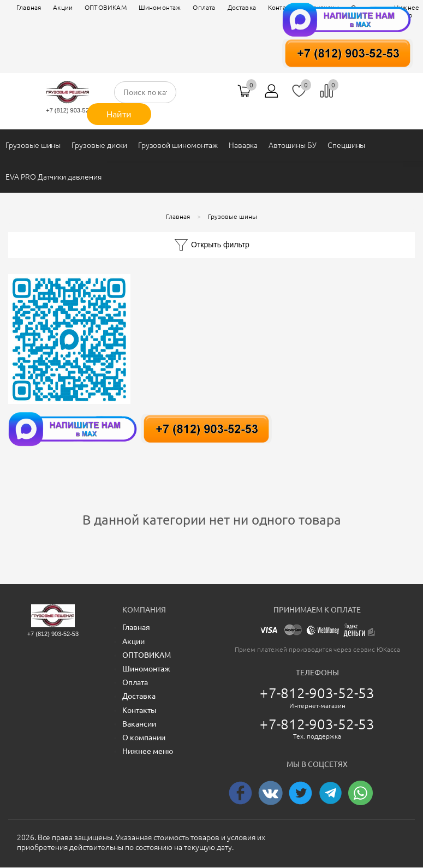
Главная (29, 7)
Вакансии (139, 724)
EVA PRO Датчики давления (53, 177)
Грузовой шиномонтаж (178, 145)
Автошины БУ (292, 145)
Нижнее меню (148, 751)
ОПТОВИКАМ (106, 7)
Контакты (139, 710)
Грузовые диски (99, 145)
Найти (119, 114)
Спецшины (347, 145)
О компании (144, 738)
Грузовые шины (33, 145)
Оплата (204, 7)
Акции (63, 7)
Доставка (139, 696)
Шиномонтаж (160, 7)
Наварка (243, 145)
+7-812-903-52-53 (317, 693)
